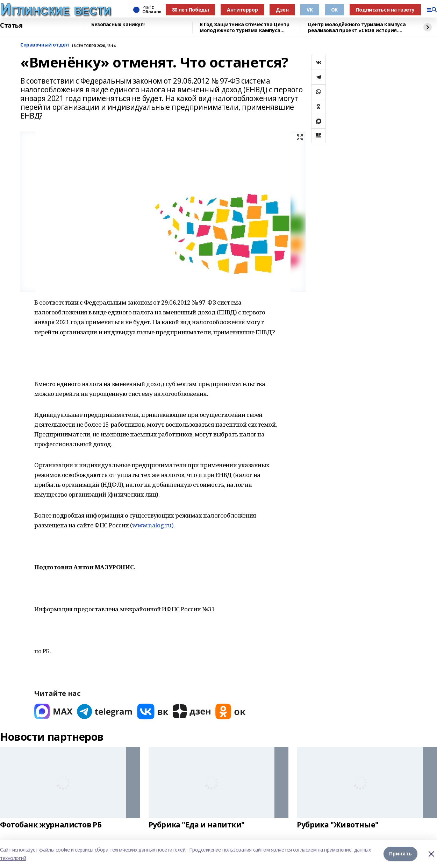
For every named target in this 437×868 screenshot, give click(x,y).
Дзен (282, 10)
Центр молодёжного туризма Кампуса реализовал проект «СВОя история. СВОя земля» (357, 27)
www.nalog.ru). (153, 525)
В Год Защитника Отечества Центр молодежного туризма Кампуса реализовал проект (245, 27)
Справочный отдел (44, 45)
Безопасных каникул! (118, 25)
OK (334, 10)
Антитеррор (242, 10)
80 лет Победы (191, 10)
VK (310, 10)
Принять (400, 854)
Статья (11, 26)
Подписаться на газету (385, 10)
